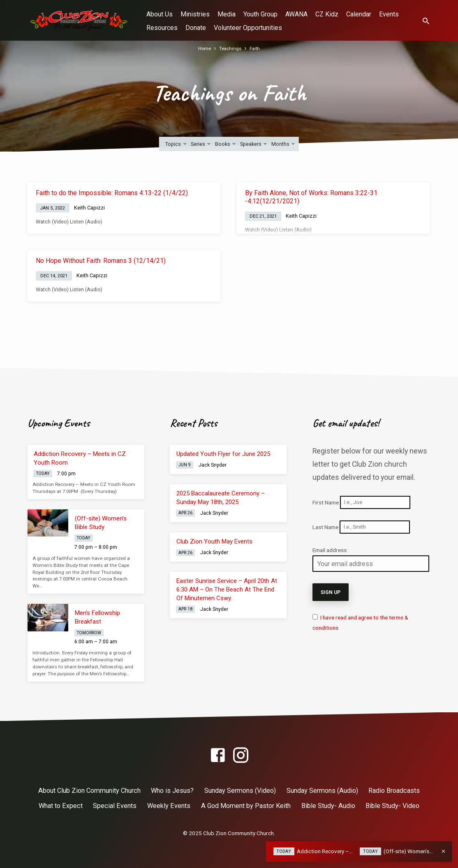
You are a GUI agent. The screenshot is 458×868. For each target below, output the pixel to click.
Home (203, 48)
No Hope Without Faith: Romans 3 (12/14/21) (101, 261)
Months (284, 144)
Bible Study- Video (392, 806)
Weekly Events (169, 806)
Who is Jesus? (172, 791)
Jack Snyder (213, 465)
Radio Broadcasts (394, 791)
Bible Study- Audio (328, 806)
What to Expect (61, 806)
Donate (196, 28)
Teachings (231, 48)
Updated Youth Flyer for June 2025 (223, 454)
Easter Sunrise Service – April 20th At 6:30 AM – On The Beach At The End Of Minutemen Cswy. (227, 589)
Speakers (254, 144)
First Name (326, 502)
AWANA (296, 14)
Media (227, 14)
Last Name (325, 527)
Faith (257, 48)
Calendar (359, 14)
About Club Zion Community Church (89, 791)
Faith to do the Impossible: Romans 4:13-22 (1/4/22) (112, 193)
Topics (176, 144)
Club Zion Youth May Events (214, 541)
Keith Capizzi (89, 208)
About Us (160, 14)
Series (201, 144)
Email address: (330, 550)
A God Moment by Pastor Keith (246, 806)
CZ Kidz (327, 14)
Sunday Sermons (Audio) (322, 791)
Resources (162, 28)
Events (389, 14)
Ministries (195, 14)
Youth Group (260, 14)
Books (226, 144)
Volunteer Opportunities (248, 28)
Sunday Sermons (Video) (240, 791)
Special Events (115, 806)
